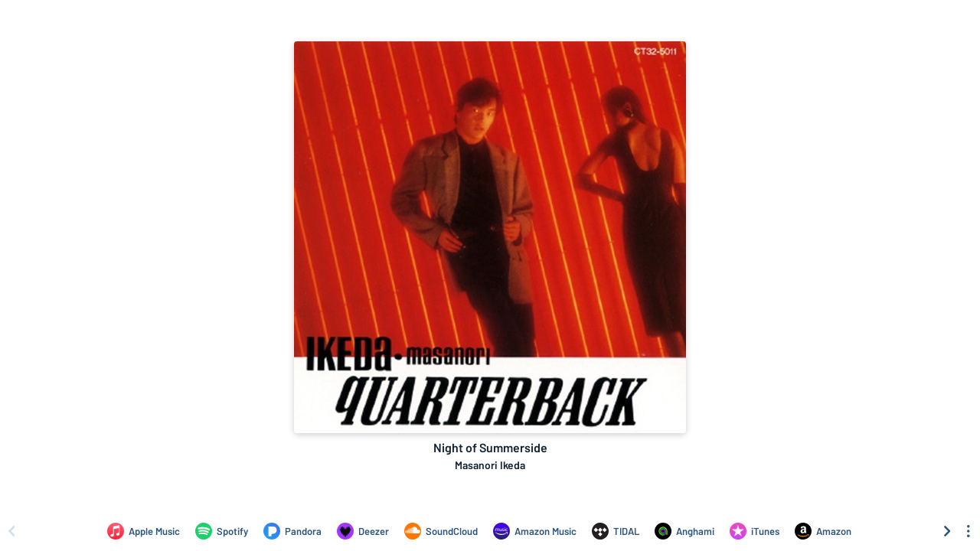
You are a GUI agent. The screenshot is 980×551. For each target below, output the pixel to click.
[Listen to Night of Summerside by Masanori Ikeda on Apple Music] (144, 531)
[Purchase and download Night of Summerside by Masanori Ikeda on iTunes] (755, 531)
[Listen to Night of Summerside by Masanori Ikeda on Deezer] (363, 531)
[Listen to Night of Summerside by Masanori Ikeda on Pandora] (292, 531)
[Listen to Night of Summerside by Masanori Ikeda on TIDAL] (616, 531)
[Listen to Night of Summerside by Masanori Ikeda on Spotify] (222, 531)
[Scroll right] (947, 531)
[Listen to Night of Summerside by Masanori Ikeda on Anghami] (684, 531)
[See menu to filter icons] (969, 531)
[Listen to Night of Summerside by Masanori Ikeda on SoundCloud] (441, 531)
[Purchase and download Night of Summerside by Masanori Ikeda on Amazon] (823, 531)
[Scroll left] (11, 531)
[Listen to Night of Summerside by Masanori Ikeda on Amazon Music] (535, 531)
